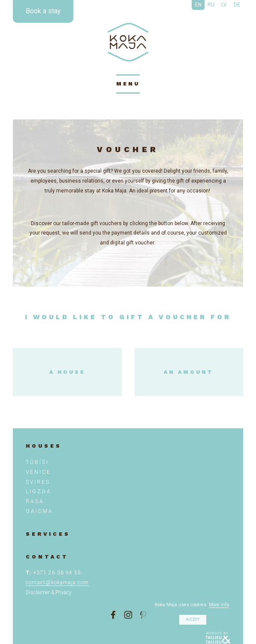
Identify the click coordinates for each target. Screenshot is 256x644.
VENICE (38, 472)
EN (198, 5)
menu (128, 84)
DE (237, 5)
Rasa (35, 501)
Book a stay (43, 11)
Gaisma (39, 511)
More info (219, 605)
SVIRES (38, 482)
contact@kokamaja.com (57, 583)
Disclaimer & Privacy (49, 592)
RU (211, 5)
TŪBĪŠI (37, 462)
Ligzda (39, 491)
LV (224, 5)
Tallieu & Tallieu (218, 638)
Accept (193, 620)
